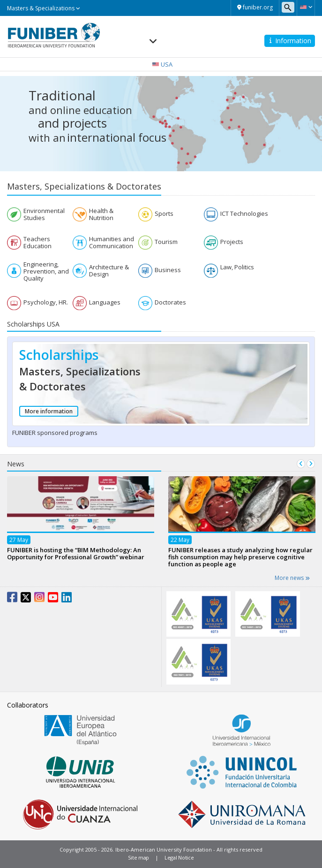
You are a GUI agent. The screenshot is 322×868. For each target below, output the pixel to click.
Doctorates (170, 302)
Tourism (166, 242)
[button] (306, 7)
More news (292, 578)
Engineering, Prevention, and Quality (46, 271)
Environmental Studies (44, 214)
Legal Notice (179, 857)
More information (49, 411)
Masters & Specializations (44, 8)
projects (85, 123)
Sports (164, 214)
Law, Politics (237, 267)
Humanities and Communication (112, 243)
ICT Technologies (244, 214)
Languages (105, 302)
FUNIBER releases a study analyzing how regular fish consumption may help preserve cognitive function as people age (240, 557)
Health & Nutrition (101, 214)
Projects (232, 242)
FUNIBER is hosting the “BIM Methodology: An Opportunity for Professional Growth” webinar (76, 553)
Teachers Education (37, 243)
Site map (139, 857)
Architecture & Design (109, 271)
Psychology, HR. (46, 302)
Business (168, 270)
